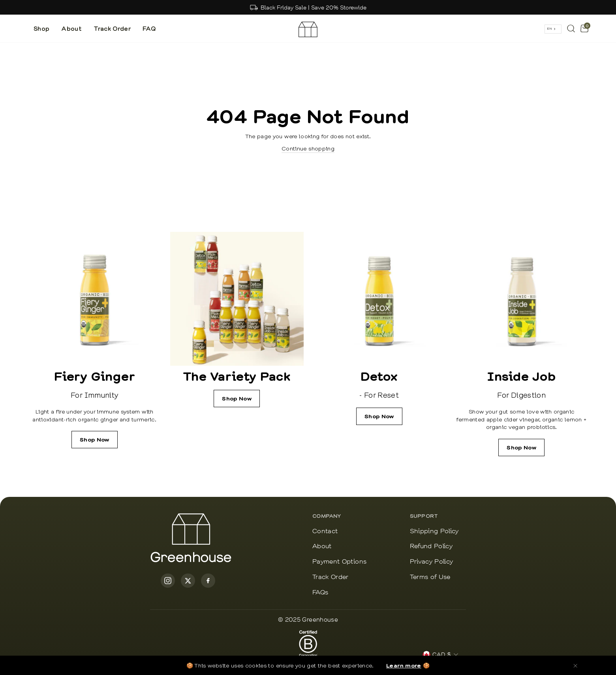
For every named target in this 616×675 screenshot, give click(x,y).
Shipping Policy (434, 531)
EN (549, 28)
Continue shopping (308, 148)
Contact (325, 531)
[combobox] (553, 29)
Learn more (404, 665)
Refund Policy (431, 546)
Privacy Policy (432, 562)
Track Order (112, 28)
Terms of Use (430, 577)
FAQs (320, 593)
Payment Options (339, 562)
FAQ (149, 28)
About (71, 28)
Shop (41, 28)
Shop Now (95, 439)
